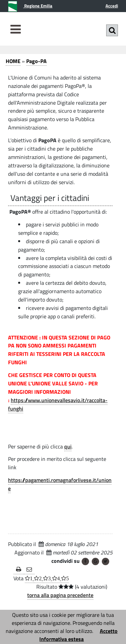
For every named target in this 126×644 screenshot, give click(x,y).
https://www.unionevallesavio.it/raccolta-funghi (58, 404)
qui (68, 446)
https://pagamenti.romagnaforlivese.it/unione (60, 484)
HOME (13, 61)
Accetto (109, 631)
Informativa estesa (61, 639)
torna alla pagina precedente (60, 595)
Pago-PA (36, 61)
